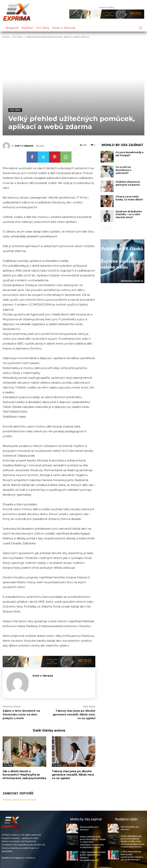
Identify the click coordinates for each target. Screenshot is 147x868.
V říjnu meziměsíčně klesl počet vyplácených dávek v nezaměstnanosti (93, 855)
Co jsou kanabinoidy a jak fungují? (129, 154)
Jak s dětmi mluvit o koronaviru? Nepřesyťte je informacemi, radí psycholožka (24, 775)
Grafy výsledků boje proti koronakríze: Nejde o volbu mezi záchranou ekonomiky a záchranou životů (92, 842)
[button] (140, 28)
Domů (6, 37)
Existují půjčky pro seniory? (93, 828)
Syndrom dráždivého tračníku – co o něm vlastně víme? (129, 214)
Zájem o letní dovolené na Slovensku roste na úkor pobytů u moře (21, 714)
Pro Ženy (18, 37)
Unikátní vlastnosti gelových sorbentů (128, 183)
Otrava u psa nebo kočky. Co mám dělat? (129, 198)
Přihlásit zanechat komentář (19, 800)
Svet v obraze (24, 146)
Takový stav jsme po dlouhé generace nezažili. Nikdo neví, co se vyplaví (74, 714)
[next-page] (109, 228)
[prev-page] (103, 228)
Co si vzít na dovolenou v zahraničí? (123, 170)
